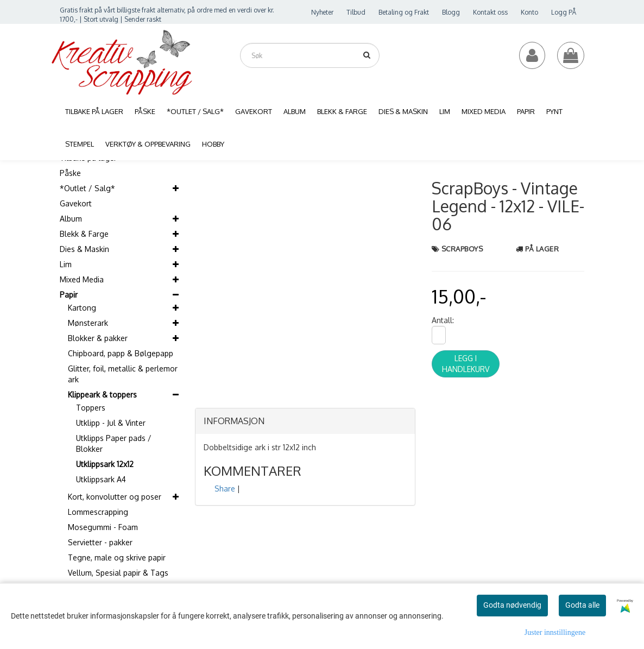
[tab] (305, 421)
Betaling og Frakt (404, 12)
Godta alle (582, 605)
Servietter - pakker (100, 542)
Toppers (91, 408)
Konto (529, 12)
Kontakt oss (490, 12)
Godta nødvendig (512, 605)
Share (225, 489)
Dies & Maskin (84, 249)
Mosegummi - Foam (103, 527)
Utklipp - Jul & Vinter (111, 423)
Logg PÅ (564, 12)
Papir (69, 295)
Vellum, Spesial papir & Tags (118, 573)
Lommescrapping (98, 512)
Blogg (451, 12)
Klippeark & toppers (102, 395)
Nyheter (322, 12)
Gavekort (76, 203)
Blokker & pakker (98, 338)
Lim (66, 264)
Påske (70, 173)
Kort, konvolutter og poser (115, 497)
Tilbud (356, 12)
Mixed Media (82, 279)
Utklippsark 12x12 (105, 464)
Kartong (82, 308)
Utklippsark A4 (101, 479)
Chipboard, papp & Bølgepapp (121, 353)
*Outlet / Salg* (87, 188)
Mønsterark (88, 323)
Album (71, 219)
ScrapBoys (462, 249)
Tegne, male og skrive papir (117, 557)
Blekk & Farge (84, 234)
